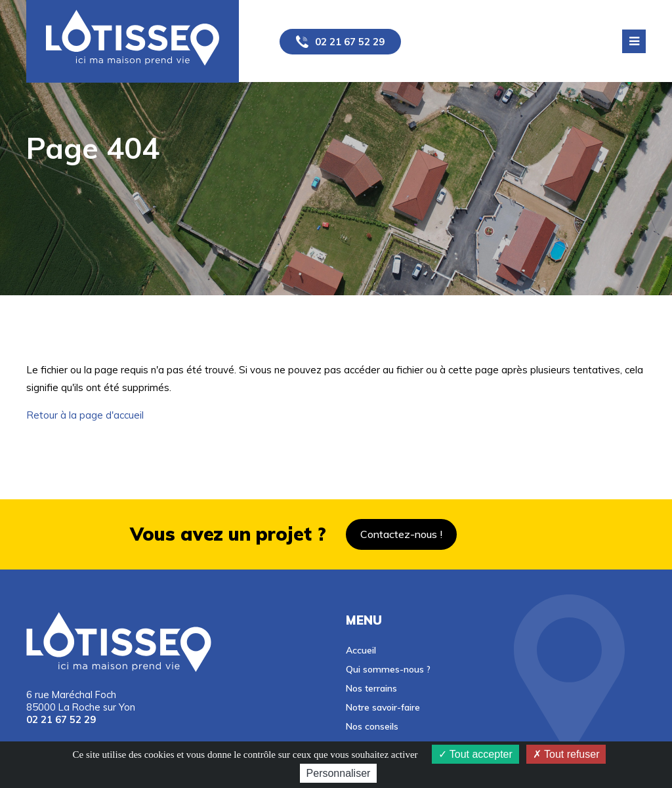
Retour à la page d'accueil (85, 415)
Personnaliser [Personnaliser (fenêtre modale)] (339, 773)
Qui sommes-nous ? (388, 669)
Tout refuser (566, 754)
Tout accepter (475, 754)
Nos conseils (372, 726)
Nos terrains (371, 688)
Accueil (361, 650)
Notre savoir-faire (383, 707)
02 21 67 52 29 (350, 42)
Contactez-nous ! (401, 534)
